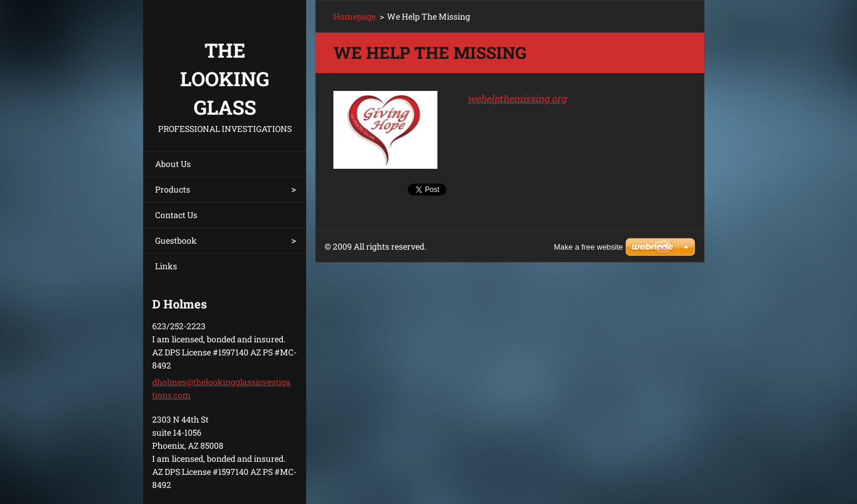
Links (166, 266)
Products (173, 189)
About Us (173, 164)
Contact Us (176, 215)
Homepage (355, 16)
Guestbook (176, 240)
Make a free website (588, 247)
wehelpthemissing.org (517, 98)
